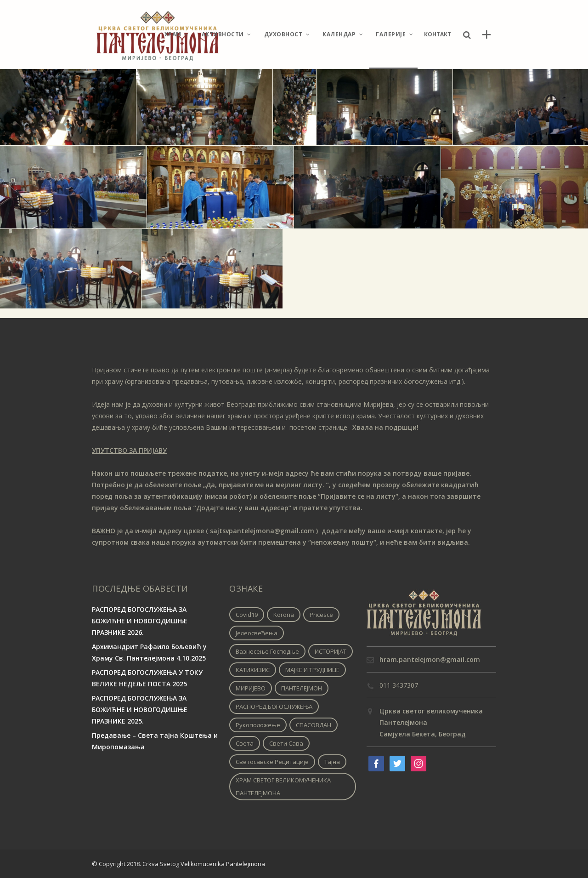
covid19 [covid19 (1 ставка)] (247, 615)
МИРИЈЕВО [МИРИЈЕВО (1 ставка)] (251, 688)
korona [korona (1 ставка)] (284, 615)
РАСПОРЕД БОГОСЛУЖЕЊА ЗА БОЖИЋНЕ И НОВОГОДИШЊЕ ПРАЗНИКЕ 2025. (140, 710)
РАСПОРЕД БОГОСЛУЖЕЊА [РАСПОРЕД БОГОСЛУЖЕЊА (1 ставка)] (274, 707)
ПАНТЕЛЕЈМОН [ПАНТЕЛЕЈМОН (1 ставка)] (302, 688)
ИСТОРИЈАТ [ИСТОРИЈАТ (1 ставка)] (331, 651)
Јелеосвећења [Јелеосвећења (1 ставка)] (257, 633)
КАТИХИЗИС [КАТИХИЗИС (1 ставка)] (253, 670)
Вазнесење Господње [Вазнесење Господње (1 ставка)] (267, 651)
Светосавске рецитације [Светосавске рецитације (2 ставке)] (272, 762)
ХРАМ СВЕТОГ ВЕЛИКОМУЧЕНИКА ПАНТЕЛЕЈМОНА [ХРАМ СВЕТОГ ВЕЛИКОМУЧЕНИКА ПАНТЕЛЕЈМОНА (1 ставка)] (283, 787)
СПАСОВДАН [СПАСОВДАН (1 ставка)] (314, 725)
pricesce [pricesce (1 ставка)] (321, 615)
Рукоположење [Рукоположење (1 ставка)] (258, 725)
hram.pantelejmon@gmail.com (430, 659)
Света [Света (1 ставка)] (245, 743)
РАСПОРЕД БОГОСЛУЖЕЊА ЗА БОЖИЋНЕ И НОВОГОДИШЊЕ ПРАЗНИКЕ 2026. (140, 621)
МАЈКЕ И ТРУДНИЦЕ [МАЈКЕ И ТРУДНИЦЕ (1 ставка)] (312, 670)
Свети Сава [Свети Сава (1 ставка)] (286, 743)
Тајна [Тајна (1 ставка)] (332, 762)
